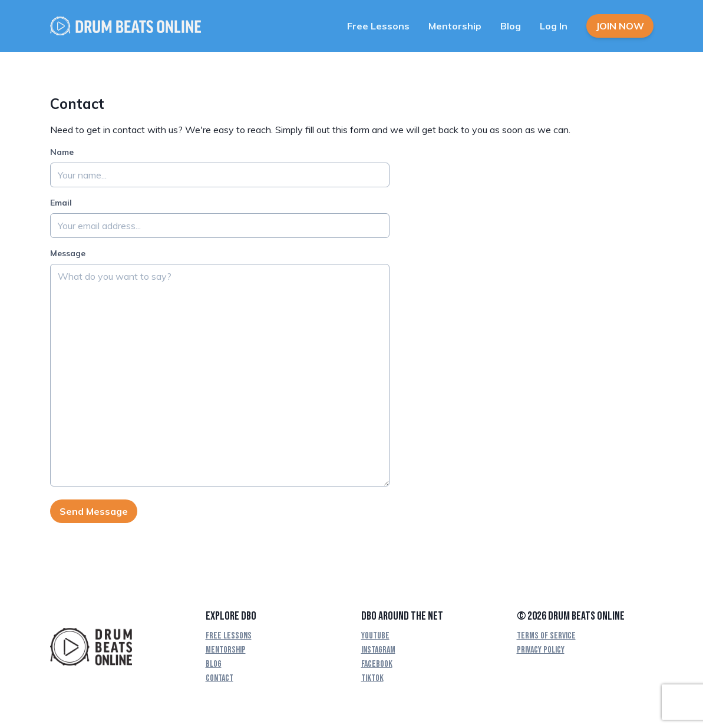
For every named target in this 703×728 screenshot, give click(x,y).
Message (68, 253)
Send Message (94, 511)
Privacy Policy (541, 650)
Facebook (377, 664)
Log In (554, 26)
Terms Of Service (546, 636)
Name (62, 152)
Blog (511, 26)
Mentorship (455, 26)
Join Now (620, 26)
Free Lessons (378, 26)
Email (61, 203)
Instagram (378, 650)
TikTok (372, 678)
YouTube (375, 636)
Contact (220, 678)
